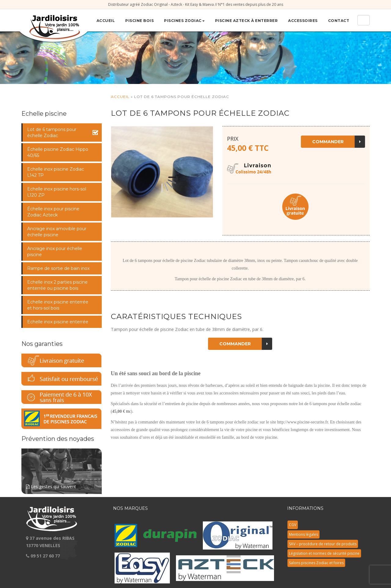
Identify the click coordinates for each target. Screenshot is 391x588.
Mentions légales (303, 534)
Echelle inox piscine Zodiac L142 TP (56, 172)
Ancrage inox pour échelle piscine (55, 252)
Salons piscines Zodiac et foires (316, 563)
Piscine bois (139, 21)
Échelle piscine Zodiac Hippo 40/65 (58, 152)
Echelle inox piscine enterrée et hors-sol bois (58, 305)
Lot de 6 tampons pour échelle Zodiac (52, 132)
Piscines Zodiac (184, 21)
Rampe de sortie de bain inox (58, 268)
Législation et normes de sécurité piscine (324, 553)
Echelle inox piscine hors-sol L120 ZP (57, 192)
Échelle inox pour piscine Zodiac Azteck (53, 212)
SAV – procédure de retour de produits (323, 544)
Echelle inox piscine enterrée (58, 322)
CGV (293, 525)
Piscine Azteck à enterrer (247, 21)
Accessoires (303, 21)
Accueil (106, 21)
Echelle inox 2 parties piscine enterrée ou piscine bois (57, 285)
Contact (339, 21)
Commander (339, 142)
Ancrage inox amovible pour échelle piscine (57, 232)
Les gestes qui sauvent (62, 469)
